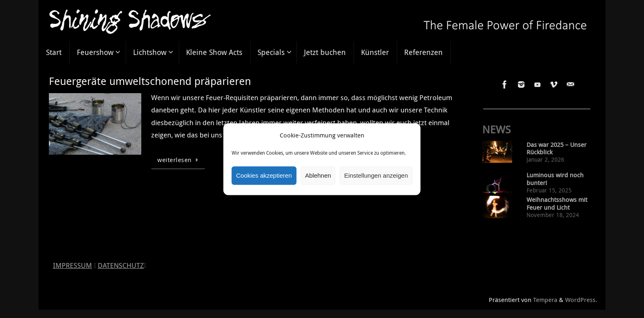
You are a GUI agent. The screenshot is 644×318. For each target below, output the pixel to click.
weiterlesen (179, 160)
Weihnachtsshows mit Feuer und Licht (557, 204)
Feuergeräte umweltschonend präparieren (150, 81)
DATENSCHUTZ (121, 265)
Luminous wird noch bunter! (555, 179)
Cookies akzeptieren (264, 175)
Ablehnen (318, 175)
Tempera (545, 300)
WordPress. (581, 300)
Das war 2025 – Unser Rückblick (557, 149)
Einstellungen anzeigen (376, 175)
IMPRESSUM (72, 265)
